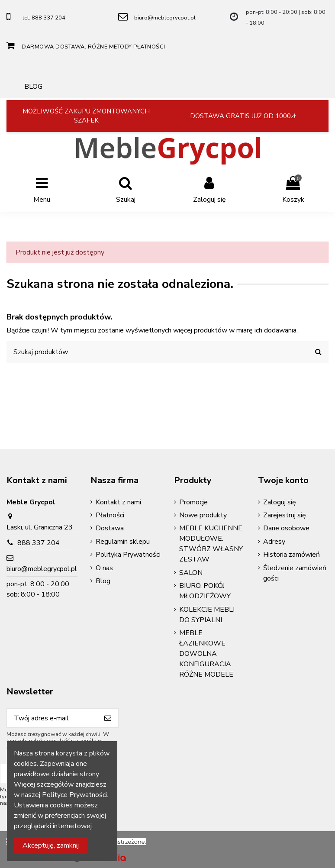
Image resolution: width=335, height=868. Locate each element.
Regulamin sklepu (123, 542)
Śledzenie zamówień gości (295, 573)
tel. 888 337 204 (44, 18)
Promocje (193, 502)
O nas (104, 568)
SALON (191, 573)
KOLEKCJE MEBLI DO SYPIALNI (207, 615)
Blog (103, 581)
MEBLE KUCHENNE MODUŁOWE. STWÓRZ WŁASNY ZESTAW (211, 544)
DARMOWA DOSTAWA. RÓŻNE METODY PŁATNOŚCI (93, 47)
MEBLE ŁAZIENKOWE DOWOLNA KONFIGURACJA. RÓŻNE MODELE (206, 654)
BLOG (33, 87)
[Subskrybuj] (108, 718)
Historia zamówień (292, 555)
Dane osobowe (286, 528)
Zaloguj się (280, 502)
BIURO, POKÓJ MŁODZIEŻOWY (205, 591)
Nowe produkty (203, 515)
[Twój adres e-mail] (52, 718)
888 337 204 (39, 543)
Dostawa (110, 528)
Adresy (274, 542)
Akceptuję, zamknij (51, 845)
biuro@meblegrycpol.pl (165, 18)
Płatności (110, 515)
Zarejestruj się (285, 515)
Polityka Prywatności (128, 555)
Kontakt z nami (118, 502)
